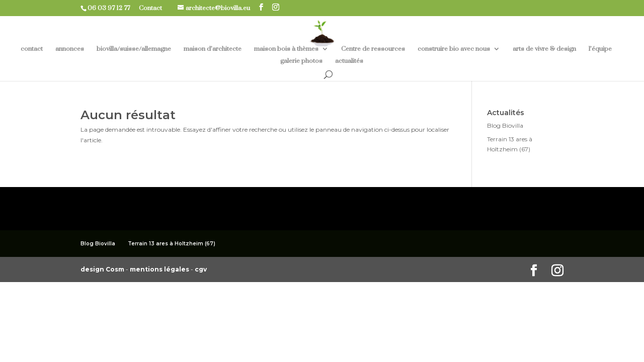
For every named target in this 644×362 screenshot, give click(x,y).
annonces (70, 49)
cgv (201, 269)
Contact (154, 8)
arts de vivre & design (544, 49)
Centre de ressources (373, 49)
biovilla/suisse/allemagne (134, 49)
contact (32, 49)
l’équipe (600, 49)
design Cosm (103, 269)
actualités (349, 61)
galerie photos (301, 61)
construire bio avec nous (454, 49)
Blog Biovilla (505, 125)
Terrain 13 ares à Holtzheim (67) (172, 244)
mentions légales (160, 269)
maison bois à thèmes (286, 49)
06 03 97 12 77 (112, 8)
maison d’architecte (213, 49)
